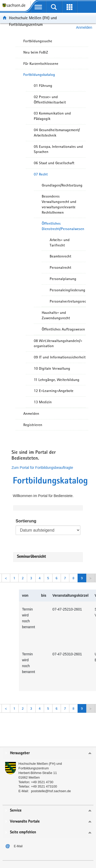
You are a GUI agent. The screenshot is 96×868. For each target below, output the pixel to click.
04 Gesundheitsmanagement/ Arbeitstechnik (57, 133)
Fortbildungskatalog (39, 75)
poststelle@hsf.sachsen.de (51, 791)
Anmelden (31, 414)
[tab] (48, 753)
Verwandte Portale (25, 821)
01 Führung (43, 86)
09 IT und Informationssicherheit (60, 357)
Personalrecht (60, 267)
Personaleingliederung (67, 290)
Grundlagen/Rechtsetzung (62, 185)
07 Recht (41, 174)
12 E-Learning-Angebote (54, 391)
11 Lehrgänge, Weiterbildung (57, 380)
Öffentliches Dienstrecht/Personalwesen (63, 226)
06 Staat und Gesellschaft (54, 163)
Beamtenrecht (60, 256)
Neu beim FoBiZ (36, 52)
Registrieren (33, 425)
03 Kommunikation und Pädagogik (52, 116)
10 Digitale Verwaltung (52, 368)
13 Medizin (43, 402)
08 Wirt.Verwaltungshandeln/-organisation (58, 343)
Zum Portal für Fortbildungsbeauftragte (42, 468)
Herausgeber (20, 753)
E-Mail (18, 846)
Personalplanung (63, 279)
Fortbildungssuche (38, 41)
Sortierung (26, 521)
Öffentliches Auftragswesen (63, 329)
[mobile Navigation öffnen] (38, 7)
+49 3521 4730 (42, 782)
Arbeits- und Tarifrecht (60, 242)
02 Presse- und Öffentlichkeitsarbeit (50, 100)
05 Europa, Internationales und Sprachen (58, 149)
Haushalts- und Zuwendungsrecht (56, 315)
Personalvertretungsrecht (68, 301)
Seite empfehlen (23, 832)
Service (16, 810)
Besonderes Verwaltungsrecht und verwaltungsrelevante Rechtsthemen (59, 204)
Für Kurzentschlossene (41, 64)
